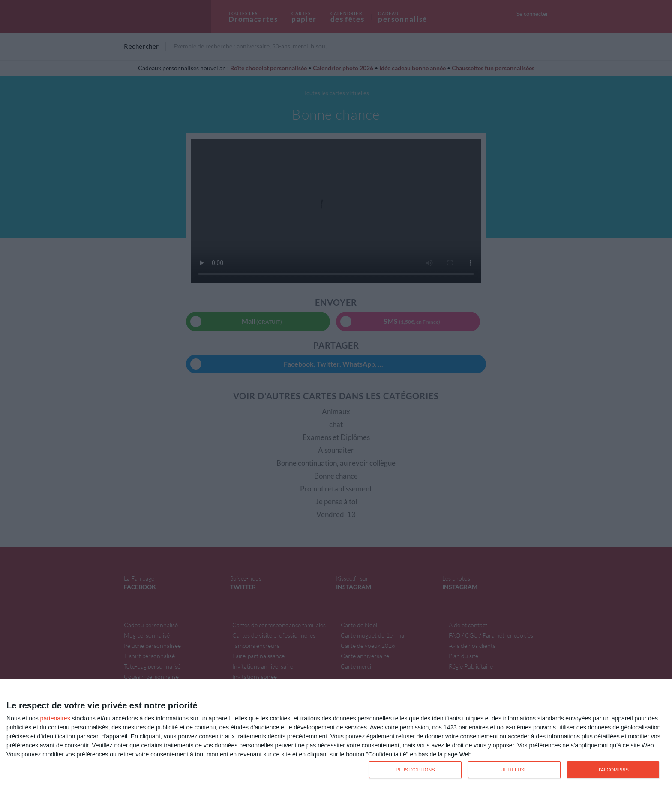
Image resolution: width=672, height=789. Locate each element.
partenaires (55, 718)
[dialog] (336, 734)
